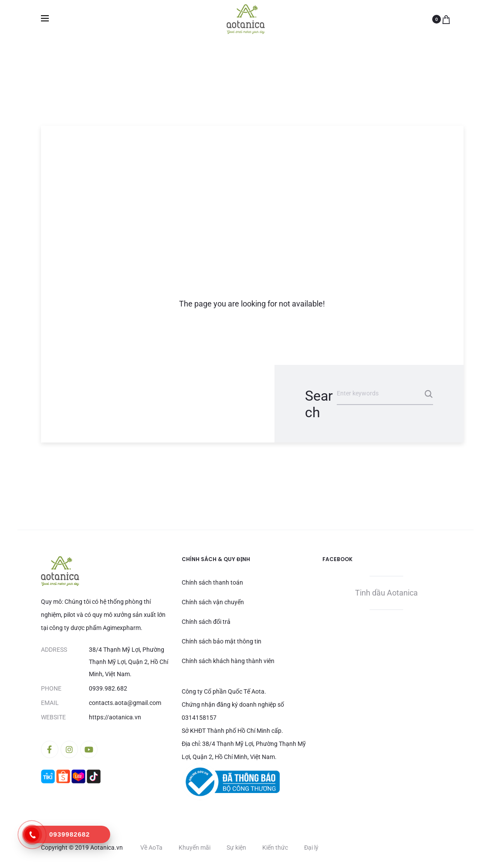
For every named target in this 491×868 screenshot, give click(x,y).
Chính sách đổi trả (206, 622)
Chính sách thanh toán (212, 582)
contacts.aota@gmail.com (125, 703)
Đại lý (311, 848)
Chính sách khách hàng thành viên (228, 661)
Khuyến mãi (195, 848)
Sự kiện (236, 848)
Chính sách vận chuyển (213, 602)
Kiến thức (275, 848)
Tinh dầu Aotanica (386, 593)
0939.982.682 (108, 688)
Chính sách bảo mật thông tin (222, 641)
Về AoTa (151, 848)
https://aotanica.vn (115, 717)
